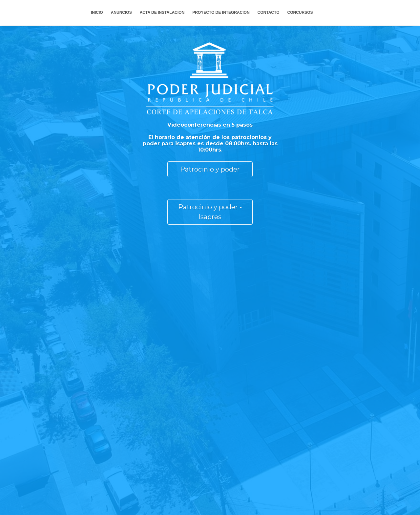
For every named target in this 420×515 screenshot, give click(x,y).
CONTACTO (269, 12)
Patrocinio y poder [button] (210, 169)
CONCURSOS (300, 12)
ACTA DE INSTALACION (162, 12)
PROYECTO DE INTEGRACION (221, 12)
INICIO (97, 12)
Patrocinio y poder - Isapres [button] (210, 212)
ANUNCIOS (121, 12)
